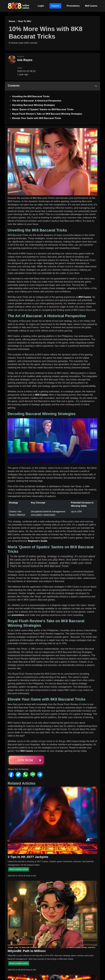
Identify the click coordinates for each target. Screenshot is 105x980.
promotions (18, 615)
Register (55, 6)
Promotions (73, 6)
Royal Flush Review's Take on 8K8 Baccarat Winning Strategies (47, 114)
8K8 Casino (85, 297)
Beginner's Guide (38, 541)
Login (41, 6)
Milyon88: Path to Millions (27, 951)
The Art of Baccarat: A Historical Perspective (37, 101)
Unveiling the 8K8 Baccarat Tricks (31, 96)
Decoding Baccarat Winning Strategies (34, 105)
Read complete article (19, 869)
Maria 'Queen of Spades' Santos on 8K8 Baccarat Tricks (43, 109)
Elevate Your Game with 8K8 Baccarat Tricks (37, 118)
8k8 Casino (91, 6)
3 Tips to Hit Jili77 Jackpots (28, 857)
